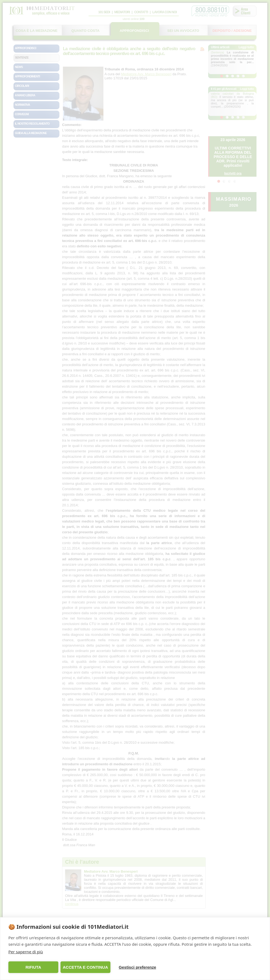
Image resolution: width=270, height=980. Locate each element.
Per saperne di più (26, 952)
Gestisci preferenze (137, 967)
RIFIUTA (33, 967)
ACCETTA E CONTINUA (85, 967)
